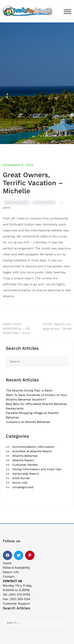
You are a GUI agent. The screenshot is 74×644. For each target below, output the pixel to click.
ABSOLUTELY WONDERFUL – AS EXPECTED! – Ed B (16, 329)
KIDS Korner (21, 478)
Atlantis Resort (23, 460)
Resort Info (11, 572)
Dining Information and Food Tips (37, 469)
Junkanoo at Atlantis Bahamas (28, 422)
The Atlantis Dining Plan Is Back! (29, 390)
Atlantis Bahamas (25, 456)
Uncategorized (44, 203)
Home (7, 563)
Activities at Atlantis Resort (32, 451)
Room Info (20, 483)
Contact (9, 577)
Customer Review (17, 203)
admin (7, 208)
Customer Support (16, 604)
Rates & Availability (16, 568)
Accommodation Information (33, 447)
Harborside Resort (26, 474)
